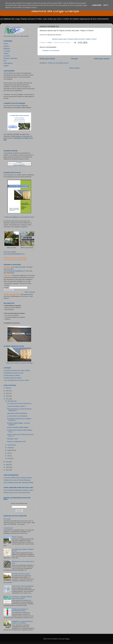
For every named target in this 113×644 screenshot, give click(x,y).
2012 (7, 396)
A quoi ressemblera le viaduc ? (17, 406)
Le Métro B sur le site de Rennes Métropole (17, 480)
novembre (11, 445)
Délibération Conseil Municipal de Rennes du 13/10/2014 (22, 622)
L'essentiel (7, 51)
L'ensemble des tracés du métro (13, 373)
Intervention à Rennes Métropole (17, 413)
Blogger (67, 639)
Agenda (6, 66)
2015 (7, 388)
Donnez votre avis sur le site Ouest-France (17, 493)
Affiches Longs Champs (27, 248)
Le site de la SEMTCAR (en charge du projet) (18, 478)
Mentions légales (74, 68)
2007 (7, 470)
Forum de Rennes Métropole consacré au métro (18, 490)
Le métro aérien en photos (12, 375)
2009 (7, 465)
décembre (11, 401)
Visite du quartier (12, 248)
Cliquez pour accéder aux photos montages (19, 363)
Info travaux (7, 519)
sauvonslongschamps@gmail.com (14, 254)
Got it (106, 5)
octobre (10, 448)
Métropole (7, 49)
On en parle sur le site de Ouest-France (19, 403)
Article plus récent (47, 59)
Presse (50, 42)
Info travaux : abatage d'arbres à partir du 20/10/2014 (22, 598)
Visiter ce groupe (30, 292)
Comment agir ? (9, 528)
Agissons (6, 46)
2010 (7, 462)
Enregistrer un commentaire (51, 50)
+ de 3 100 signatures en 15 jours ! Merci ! (17, 380)
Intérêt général (8, 63)
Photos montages (17, 537)
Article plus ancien (102, 59)
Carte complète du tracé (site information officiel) (18, 483)
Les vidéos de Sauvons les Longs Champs (17, 370)
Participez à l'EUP (13, 439)
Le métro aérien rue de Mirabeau (17, 416)
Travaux (6, 53)
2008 (7, 467)
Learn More (97, 5)
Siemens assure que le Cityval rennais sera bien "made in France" (74, 39)
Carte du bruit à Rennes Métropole (23, 586)
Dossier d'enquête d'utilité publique (18, 427)
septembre (11, 450)
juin (9, 453)
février (10, 458)
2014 (7, 391)
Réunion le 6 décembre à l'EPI (16, 442)
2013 (7, 393)
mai (9, 456)
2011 (7, 399)
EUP (5, 61)
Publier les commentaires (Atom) (58, 63)
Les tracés (7, 56)
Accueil (74, 59)
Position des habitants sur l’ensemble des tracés (19, 217)
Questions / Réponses (10, 58)
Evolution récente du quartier (12, 378)
